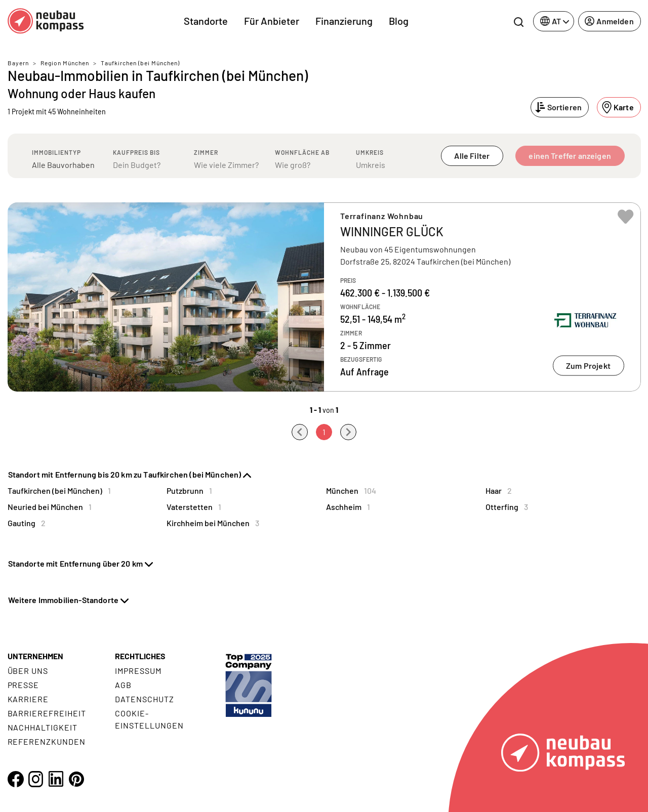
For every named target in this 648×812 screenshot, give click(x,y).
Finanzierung (344, 21)
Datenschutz (145, 699)
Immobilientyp (56, 152)
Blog (399, 21)
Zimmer (206, 152)
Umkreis (370, 152)
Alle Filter (472, 156)
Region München (65, 63)
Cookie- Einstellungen (149, 719)
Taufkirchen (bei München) (140, 63)
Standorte (206, 21)
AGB (123, 685)
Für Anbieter (272, 21)
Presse (24, 685)
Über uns (28, 671)
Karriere (28, 699)
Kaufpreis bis (136, 152)
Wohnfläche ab (302, 152)
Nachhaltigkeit (43, 727)
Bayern (18, 63)
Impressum (138, 671)
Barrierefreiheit (47, 713)
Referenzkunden (47, 741)
